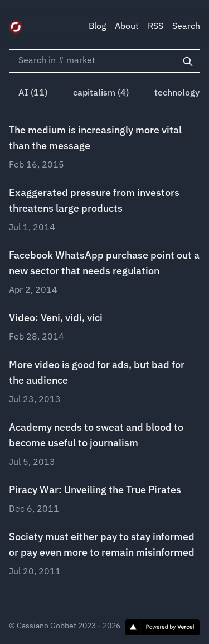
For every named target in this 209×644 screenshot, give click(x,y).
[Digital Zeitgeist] (16, 27)
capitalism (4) (101, 93)
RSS (155, 27)
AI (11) (33, 93)
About (127, 27)
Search (186, 27)
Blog (97, 27)
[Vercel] (162, 627)
